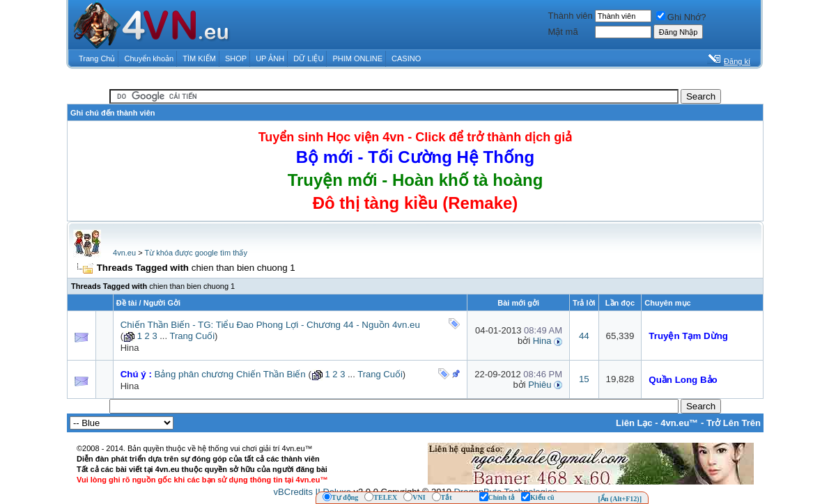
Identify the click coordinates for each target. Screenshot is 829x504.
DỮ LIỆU (308, 58)
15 (584, 379)
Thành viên (571, 16)
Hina (130, 348)
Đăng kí (737, 61)
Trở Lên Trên (734, 423)
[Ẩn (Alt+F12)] (620, 499)
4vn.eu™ (679, 423)
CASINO (406, 58)
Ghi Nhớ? (681, 17)
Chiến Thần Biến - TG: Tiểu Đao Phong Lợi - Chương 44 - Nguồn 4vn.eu (270, 325)
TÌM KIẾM (199, 58)
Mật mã (563, 32)
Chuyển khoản (149, 58)
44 (584, 336)
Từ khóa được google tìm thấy (195, 253)
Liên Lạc (634, 423)
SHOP (236, 58)
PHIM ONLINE (357, 58)
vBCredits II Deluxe (312, 492)
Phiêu (540, 385)
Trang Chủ (97, 58)
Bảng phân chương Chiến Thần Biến (230, 374)
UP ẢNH (270, 58)
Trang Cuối (192, 336)
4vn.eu (124, 253)
